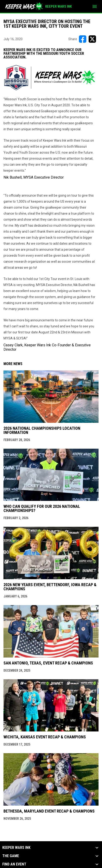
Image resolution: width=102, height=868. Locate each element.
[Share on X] (92, 39)
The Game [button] (11, 856)
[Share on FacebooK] (83, 39)
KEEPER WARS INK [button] (16, 848)
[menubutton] (95, 6)
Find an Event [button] (14, 864)
